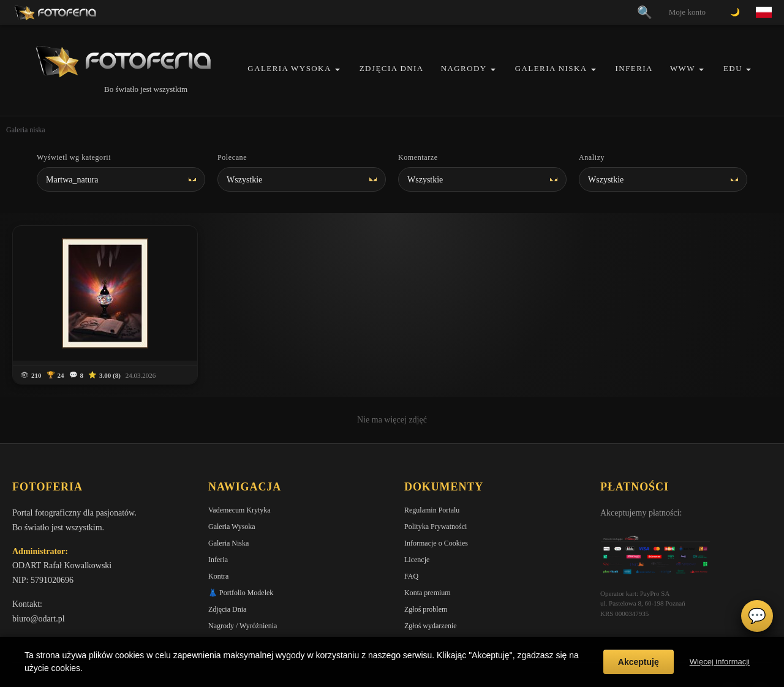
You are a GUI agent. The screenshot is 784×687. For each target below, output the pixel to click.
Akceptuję (639, 662)
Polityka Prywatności (435, 480)
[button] (337, 69)
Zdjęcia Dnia (392, 68)
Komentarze (418, 157)
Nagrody (464, 68)
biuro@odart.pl (39, 572)
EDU (733, 68)
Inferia (634, 68)
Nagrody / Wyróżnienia (243, 579)
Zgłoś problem (426, 563)
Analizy (592, 157)
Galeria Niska (551, 68)
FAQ (411, 530)
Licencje (417, 513)
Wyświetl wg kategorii (74, 157)
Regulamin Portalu (432, 464)
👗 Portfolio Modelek (241, 546)
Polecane (232, 157)
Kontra (218, 530)
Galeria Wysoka (289, 68)
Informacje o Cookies (436, 497)
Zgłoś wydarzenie (431, 579)
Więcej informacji (720, 662)
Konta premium (428, 546)
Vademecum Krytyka (239, 464)
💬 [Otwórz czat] (757, 616)
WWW (683, 68)
